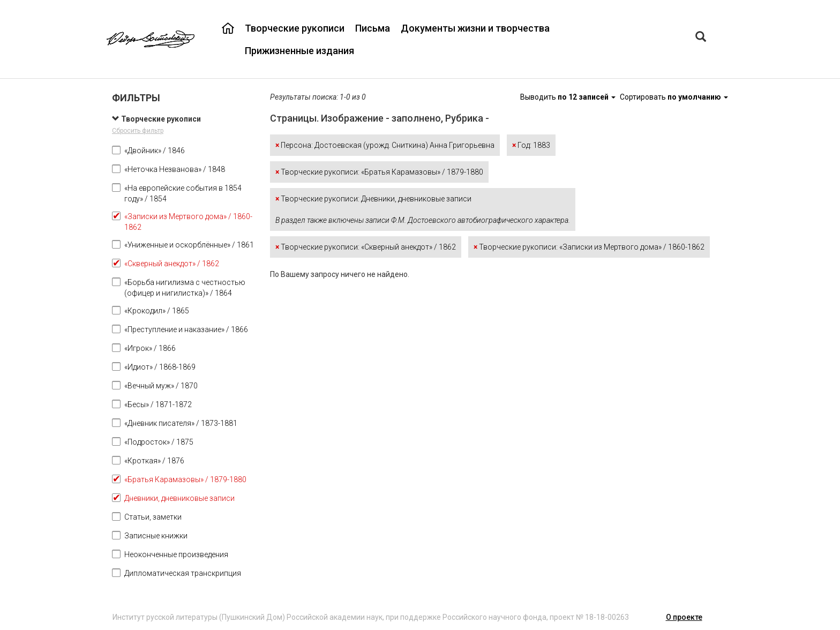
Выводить (569, 97)
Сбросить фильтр (138, 131)
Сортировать (674, 97)
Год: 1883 (531, 145)
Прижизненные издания (299, 51)
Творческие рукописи (295, 28)
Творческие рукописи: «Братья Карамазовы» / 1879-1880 (379, 172)
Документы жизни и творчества (475, 28)
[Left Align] (701, 38)
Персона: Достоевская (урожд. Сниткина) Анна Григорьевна (385, 145)
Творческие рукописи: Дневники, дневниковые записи (423, 209)
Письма (373, 28)
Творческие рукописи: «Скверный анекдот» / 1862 (366, 247)
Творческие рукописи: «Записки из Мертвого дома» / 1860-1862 (589, 247)
